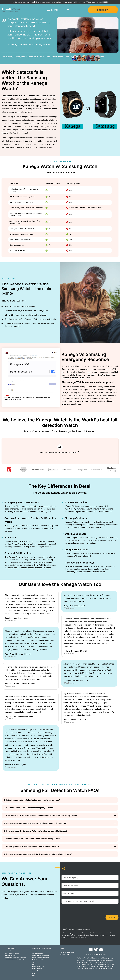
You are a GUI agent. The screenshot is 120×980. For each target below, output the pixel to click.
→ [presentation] (63, 460)
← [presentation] (57, 460)
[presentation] (77, 909)
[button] (60, 800)
